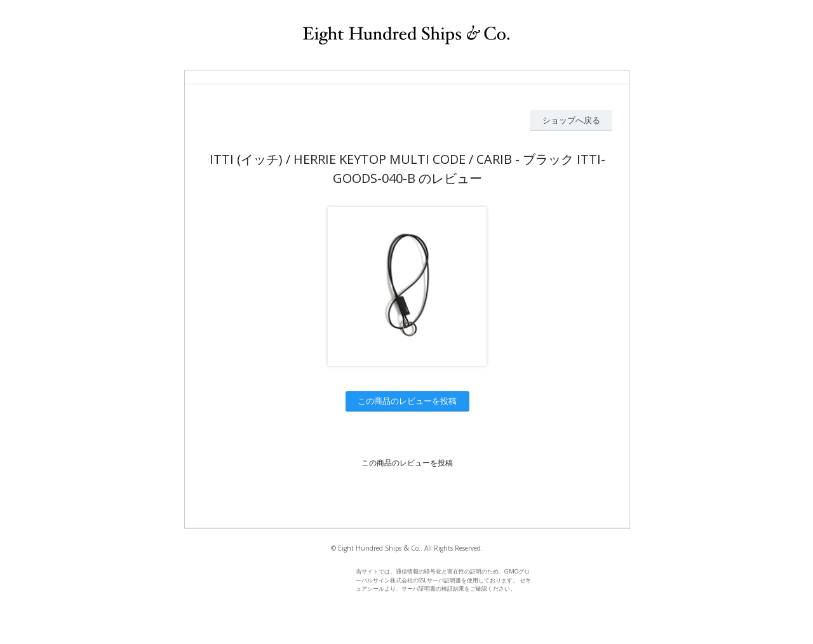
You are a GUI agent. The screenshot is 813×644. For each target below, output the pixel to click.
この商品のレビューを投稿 (407, 401)
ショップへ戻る (571, 120)
